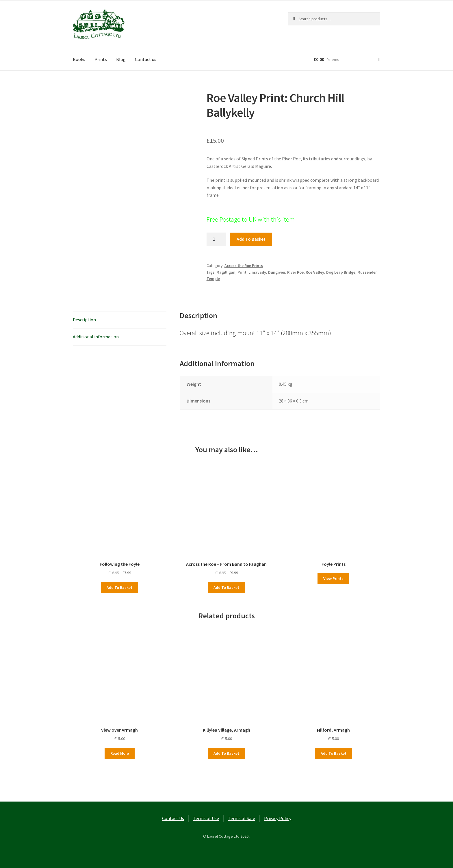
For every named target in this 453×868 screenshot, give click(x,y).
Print (242, 272)
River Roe (295, 272)
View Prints (333, 578)
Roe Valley (315, 272)
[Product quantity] (216, 239)
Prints (101, 59)
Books (79, 59)
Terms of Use (206, 818)
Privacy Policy (278, 818)
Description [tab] (84, 320)
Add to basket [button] (119, 587)
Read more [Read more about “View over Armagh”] (120, 753)
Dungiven (277, 272)
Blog (121, 59)
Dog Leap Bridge (341, 272)
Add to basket (251, 239)
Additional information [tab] (96, 337)
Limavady (257, 272)
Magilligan (226, 272)
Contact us (146, 59)
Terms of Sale (242, 818)
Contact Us (173, 818)
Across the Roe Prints (244, 266)
